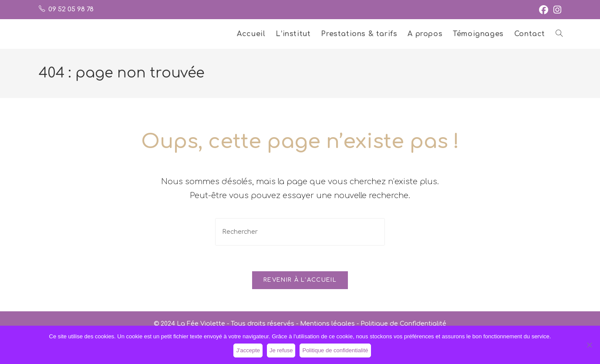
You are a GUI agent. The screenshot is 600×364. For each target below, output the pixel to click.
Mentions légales (327, 325)
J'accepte (248, 350)
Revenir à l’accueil (300, 281)
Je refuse (281, 350)
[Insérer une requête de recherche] (300, 232)
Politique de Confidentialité (403, 325)
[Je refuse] (589, 345)
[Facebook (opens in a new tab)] (544, 10)
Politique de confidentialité (335, 350)
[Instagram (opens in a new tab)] (556, 10)
